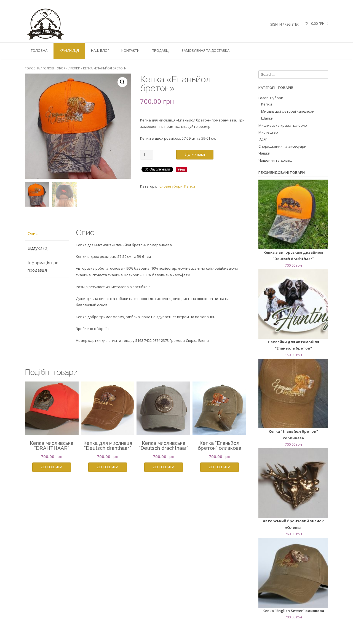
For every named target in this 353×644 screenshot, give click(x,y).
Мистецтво (268, 132)
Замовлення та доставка (205, 50)
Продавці (161, 50)
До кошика (195, 155)
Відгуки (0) (38, 248)
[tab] (47, 233)
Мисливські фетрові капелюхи (288, 111)
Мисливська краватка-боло (283, 125)
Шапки (267, 118)
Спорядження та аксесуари (282, 146)
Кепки (75, 68)
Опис (33, 233)
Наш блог (100, 50)
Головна (39, 50)
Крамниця (69, 50)
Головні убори (55, 68)
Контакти (130, 50)
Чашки (264, 153)
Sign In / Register (284, 24)
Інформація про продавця (43, 266)
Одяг (263, 139)
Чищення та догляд (275, 160)
